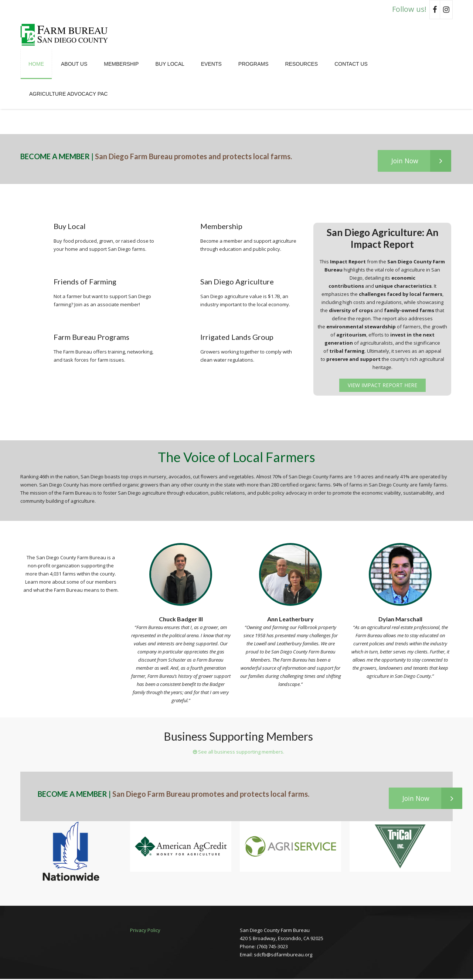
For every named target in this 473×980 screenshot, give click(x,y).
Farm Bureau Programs (91, 337)
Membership (121, 64)
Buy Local (170, 64)
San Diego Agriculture (237, 282)
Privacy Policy (145, 931)
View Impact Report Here (382, 385)
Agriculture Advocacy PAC (68, 94)
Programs (253, 64)
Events (211, 64)
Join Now (420, 161)
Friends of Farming (85, 282)
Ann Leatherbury (290, 619)
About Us (74, 64)
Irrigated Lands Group (237, 337)
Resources (301, 64)
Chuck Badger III (181, 619)
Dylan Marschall (400, 619)
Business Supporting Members (238, 737)
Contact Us (351, 64)
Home (36, 64)
